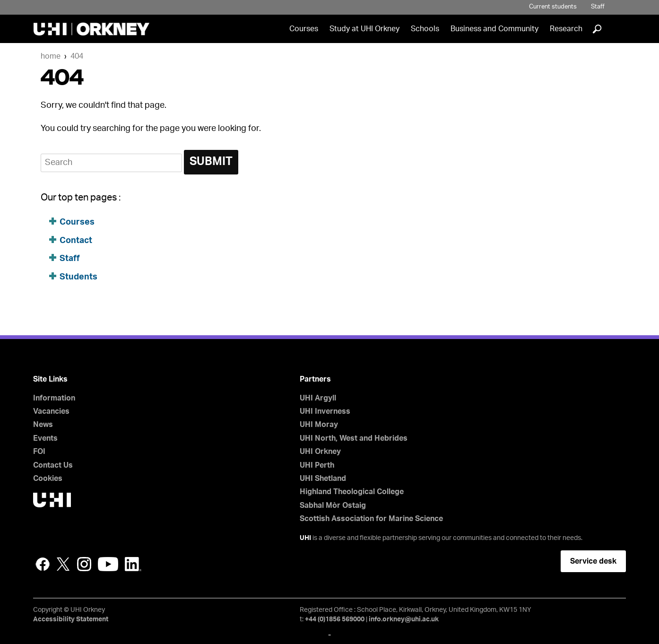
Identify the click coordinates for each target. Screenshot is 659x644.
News (43, 425)
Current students (553, 7)
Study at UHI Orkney (364, 29)
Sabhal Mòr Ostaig (333, 505)
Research (566, 29)
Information (54, 398)
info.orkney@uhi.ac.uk (404, 619)
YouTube (108, 564)
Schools (425, 29)
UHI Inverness (325, 411)
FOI (39, 452)
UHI (305, 538)
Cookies (48, 479)
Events (45, 438)
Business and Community (494, 29)
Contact (76, 241)
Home (51, 56)
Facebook (43, 564)
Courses (304, 29)
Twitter (63, 564)
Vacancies (51, 411)
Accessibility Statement (71, 619)
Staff (598, 7)
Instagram (84, 564)
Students (78, 277)
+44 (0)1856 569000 (335, 619)
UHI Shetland (323, 479)
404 (77, 56)
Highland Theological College (352, 492)
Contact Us (53, 465)
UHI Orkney (320, 452)
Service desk (593, 561)
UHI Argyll (318, 398)
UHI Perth (317, 465)
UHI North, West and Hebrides (354, 438)
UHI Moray (319, 425)
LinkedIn (133, 564)
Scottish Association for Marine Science (371, 519)
